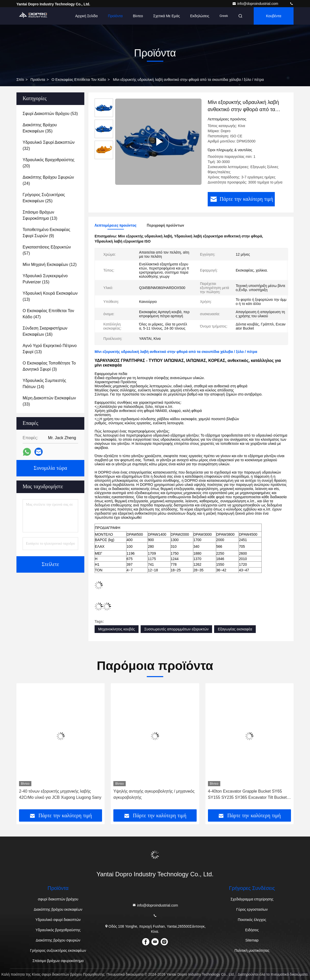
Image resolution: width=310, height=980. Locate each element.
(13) (40, 215)
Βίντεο (138, 16)
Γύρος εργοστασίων (252, 909)
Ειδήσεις (252, 930)
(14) (44, 384)
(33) (49, 401)
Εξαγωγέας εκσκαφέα (235, 629)
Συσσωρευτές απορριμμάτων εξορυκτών (176, 629)
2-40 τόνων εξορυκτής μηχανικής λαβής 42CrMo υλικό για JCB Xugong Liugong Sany (60, 794)
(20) (49, 163)
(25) (44, 198)
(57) (47, 250)
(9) (46, 233)
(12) (50, 265)
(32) (49, 145)
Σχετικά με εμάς (167, 16)
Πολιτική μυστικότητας (252, 950)
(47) (48, 314)
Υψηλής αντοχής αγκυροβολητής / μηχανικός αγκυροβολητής (154, 794)
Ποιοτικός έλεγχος (252, 920)
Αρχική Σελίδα (86, 16)
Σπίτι (20, 80)
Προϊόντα (115, 16)
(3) (49, 366)
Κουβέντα (274, 16)
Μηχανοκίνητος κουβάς (117, 629)
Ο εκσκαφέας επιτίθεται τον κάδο (79, 80)
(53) (50, 114)
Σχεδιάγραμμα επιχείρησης (252, 899)
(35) (40, 128)
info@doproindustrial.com (256, 4)
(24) (48, 180)
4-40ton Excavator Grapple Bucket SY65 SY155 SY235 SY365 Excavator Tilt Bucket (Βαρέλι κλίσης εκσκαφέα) (247, 795)
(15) (45, 279)
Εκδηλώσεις (200, 16)
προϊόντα (38, 80)
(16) (45, 331)
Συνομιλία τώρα (50, 468)
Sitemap (252, 940)
